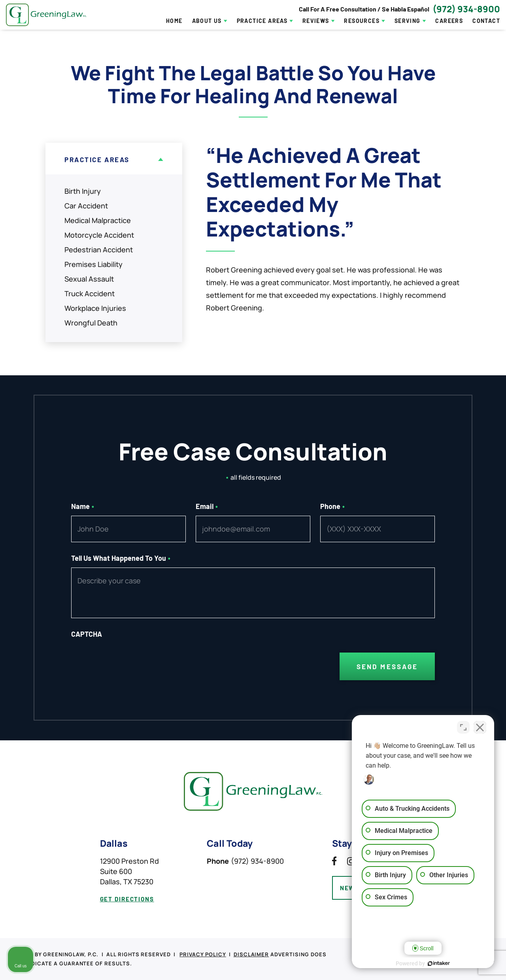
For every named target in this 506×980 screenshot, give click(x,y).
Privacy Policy (203, 954)
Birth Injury (83, 191)
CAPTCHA (87, 634)
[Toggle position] (463, 727)
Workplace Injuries (95, 308)
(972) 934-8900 (466, 9)
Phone (332, 506)
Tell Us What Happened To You (121, 558)
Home (174, 21)
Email (207, 506)
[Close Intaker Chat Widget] (480, 727)
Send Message (387, 666)
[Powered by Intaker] (439, 963)
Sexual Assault (89, 279)
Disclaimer (251, 954)
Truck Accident (90, 293)
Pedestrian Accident (99, 250)
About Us (207, 21)
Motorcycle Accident (99, 235)
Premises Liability (93, 264)
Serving (408, 21)
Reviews (316, 21)
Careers (449, 21)
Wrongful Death (91, 323)
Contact (486, 21)
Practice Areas (262, 21)
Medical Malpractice (98, 220)
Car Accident (86, 206)
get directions (127, 899)
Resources (362, 21)
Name (83, 506)
